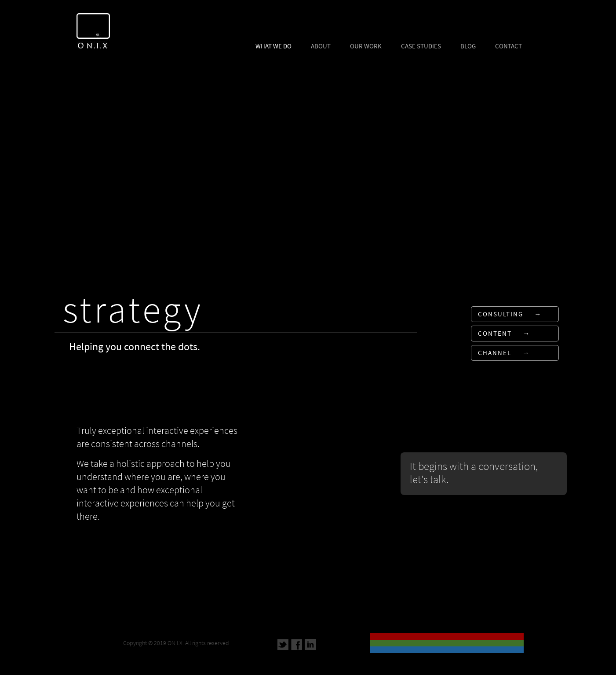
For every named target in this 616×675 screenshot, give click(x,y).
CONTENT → (504, 334)
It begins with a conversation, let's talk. (474, 473)
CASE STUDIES (421, 46)
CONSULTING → (510, 314)
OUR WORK (366, 46)
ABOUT (321, 46)
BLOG (468, 46)
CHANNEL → (504, 353)
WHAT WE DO (273, 46)
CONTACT (508, 46)
